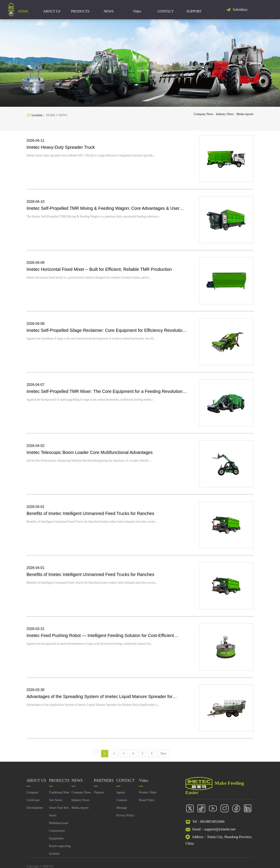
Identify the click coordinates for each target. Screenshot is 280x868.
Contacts (122, 804)
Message (122, 811)
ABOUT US (52, 10)
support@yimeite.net (220, 833)
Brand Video (147, 804)
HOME (23, 10)
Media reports (245, 114)
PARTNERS (104, 784)
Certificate (33, 804)
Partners (99, 796)
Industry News (224, 114)
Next (163, 757)
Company (32, 796)
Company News (203, 114)
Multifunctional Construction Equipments (59, 834)
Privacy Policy (125, 819)
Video (137, 10)
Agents (121, 796)
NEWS (109, 10)
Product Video (148, 796)
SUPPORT (194, 10)
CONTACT (165, 10)
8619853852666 (213, 825)
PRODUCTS (80, 10)
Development (35, 811)
